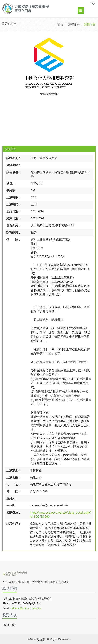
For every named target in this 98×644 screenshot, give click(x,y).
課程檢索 (74, 24)
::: (4, 574)
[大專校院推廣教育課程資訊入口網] (40, 9)
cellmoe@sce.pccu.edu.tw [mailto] (26, 608)
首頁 (60, 24)
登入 (93, 4)
